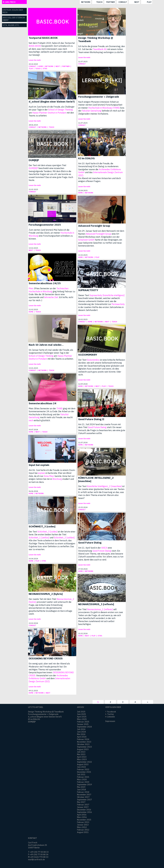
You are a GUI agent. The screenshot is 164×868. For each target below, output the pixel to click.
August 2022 (83, 764)
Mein (31, 288)
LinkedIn (111, 717)
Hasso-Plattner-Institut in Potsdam (49, 113)
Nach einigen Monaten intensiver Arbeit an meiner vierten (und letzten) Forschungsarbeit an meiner (100, 105)
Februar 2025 (83, 722)
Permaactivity (118, 304)
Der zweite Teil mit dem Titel (43, 599)
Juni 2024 (81, 732)
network (59, 2)
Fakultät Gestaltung (92, 111)
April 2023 (82, 757)
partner (84, 2)
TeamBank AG (100, 49)
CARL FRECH (9, 2)
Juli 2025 (81, 712)
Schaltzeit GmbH (86, 240)
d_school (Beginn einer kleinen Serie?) (52, 101)
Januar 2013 (83, 825)
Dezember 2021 (84, 772)
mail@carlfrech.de (36, 859)
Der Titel (83, 609)
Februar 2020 (83, 782)
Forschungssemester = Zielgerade (99, 97)
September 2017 (84, 800)
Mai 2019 (81, 787)
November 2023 (84, 742)
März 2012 (82, 827)
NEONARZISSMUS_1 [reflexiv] (96, 604)
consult (96, 2)
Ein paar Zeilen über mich (13, 11)
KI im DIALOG (86, 158)
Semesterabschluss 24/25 (45, 283)
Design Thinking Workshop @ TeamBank (96, 39)
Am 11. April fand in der (90, 548)
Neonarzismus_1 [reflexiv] (100, 609)
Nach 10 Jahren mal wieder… (46, 345)
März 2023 (82, 759)
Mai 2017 (81, 802)
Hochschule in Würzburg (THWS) (104, 108)
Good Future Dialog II (91, 419)
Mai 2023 (81, 754)
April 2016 (82, 815)
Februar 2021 (83, 777)
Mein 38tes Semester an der (43, 408)
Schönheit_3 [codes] (47, 532)
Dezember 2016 (84, 810)
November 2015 (84, 820)
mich (31, 420)
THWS (59, 408)
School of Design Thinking (60, 110)
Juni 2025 (81, 714)
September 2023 (84, 747)
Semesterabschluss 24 (42, 403)
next (110, 2)
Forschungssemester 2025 (45, 225)
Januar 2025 (83, 724)
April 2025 (82, 717)
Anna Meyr (49, 476)
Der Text (83, 360)
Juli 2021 (81, 774)
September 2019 (84, 784)
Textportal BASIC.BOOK (43, 38)
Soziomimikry (93, 360)
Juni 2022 (81, 767)
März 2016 (82, 817)
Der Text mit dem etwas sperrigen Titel (47, 165)
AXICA (104, 548)
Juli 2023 (81, 752)
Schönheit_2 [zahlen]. (64, 538)
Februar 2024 (83, 739)
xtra (45, 69)
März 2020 (82, 779)
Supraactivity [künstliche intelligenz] (107, 295)
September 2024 (84, 727)
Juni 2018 (81, 790)
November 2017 (84, 795)
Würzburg (57, 479)
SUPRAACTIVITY (88, 290)
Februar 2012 (83, 830)
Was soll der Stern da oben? (14, 19)
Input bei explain (39, 465)
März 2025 (82, 719)
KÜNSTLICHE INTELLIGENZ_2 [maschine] (96, 479)
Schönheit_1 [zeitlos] (39, 538)
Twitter (111, 714)
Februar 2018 (83, 792)
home (41, 66)
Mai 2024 (81, 734)
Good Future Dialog (97, 427)
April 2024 (82, 737)
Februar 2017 (83, 805)
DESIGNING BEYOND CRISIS (46, 658)
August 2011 (83, 832)
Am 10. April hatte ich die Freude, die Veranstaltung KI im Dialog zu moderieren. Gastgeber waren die (98, 166)
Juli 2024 (81, 729)
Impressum (110, 721)
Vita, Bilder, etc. (11, 25)
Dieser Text (84, 295)
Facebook (112, 712)
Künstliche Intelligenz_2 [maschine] (104, 486)
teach (73, 2)
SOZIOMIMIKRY (88, 355)
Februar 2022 (83, 769)
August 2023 (83, 749)
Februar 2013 (83, 822)
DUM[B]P (34, 160)
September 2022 (84, 762)
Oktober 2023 (83, 744)
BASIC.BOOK (35, 46)
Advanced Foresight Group (94, 226)
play (123, 2)
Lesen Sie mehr (35, 60)
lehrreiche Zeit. (51, 297)
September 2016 (84, 812)
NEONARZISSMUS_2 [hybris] (46, 594)
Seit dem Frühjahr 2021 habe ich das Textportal (52, 43)
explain (41, 473)
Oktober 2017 (83, 797)
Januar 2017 (83, 807)
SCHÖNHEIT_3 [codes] (42, 526)
